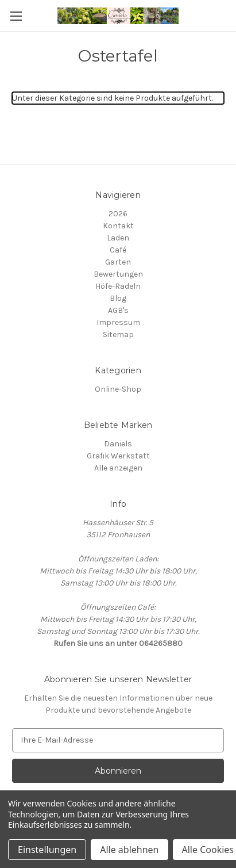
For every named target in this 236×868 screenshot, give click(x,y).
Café (118, 250)
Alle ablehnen (129, 850)
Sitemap (118, 334)
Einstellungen (47, 850)
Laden (118, 238)
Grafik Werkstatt (118, 456)
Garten (118, 262)
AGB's (118, 310)
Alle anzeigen (118, 468)
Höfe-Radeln (118, 286)
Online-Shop (118, 389)
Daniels (118, 444)
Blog (118, 298)
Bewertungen (118, 274)
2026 (118, 214)
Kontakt (118, 226)
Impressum (118, 322)
